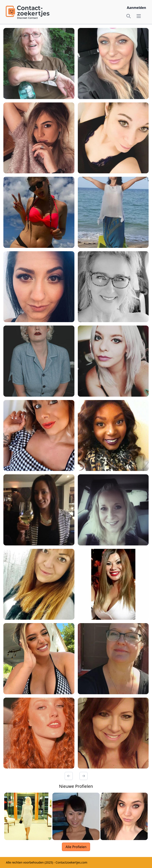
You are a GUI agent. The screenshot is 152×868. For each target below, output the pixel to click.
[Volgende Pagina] (84, 776)
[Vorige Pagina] (69, 776)
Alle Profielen (76, 847)
